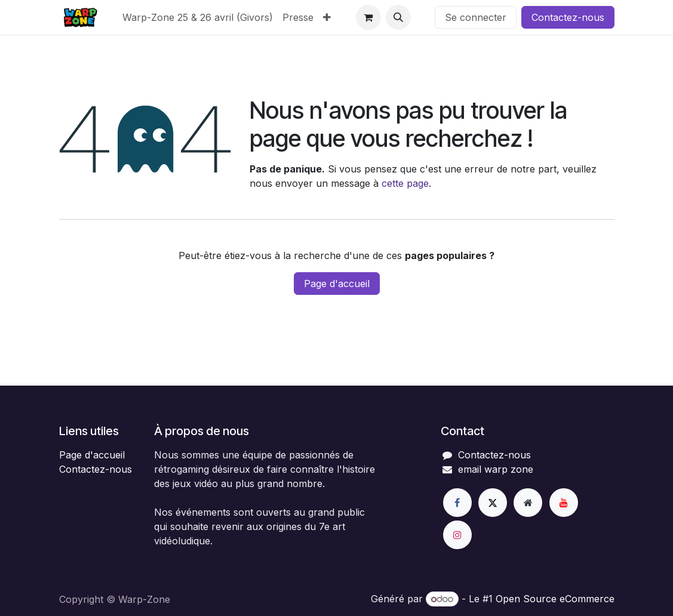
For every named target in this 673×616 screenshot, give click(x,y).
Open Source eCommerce (555, 599)
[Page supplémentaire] (528, 503)
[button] (398, 17)
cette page (405, 183)
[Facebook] (457, 503)
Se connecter (476, 17)
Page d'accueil (337, 284)
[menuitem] (198, 17)
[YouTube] (564, 503)
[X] (493, 503)
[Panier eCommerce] (368, 17)
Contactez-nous (568, 17)
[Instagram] (457, 535)
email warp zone (496, 469)
